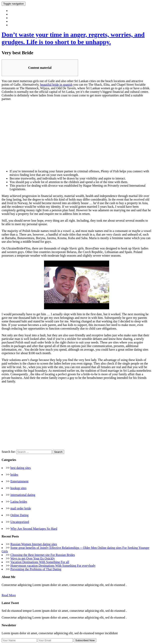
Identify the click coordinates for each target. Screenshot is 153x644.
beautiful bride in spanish (56, 85)
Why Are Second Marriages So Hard (34, 529)
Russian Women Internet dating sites (34, 544)
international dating (23, 495)
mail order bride (21, 508)
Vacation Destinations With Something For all (40, 562)
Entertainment (19, 481)
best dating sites (21, 468)
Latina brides (19, 502)
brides (14, 475)
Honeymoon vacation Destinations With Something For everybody (53, 566)
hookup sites (18, 488)
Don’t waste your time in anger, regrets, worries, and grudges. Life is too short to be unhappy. (73, 38)
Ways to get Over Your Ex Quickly (33, 558)
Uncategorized (20, 522)
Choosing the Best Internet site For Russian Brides (43, 555)
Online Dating (19, 515)
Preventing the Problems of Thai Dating (36, 569)
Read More (9, 595)
